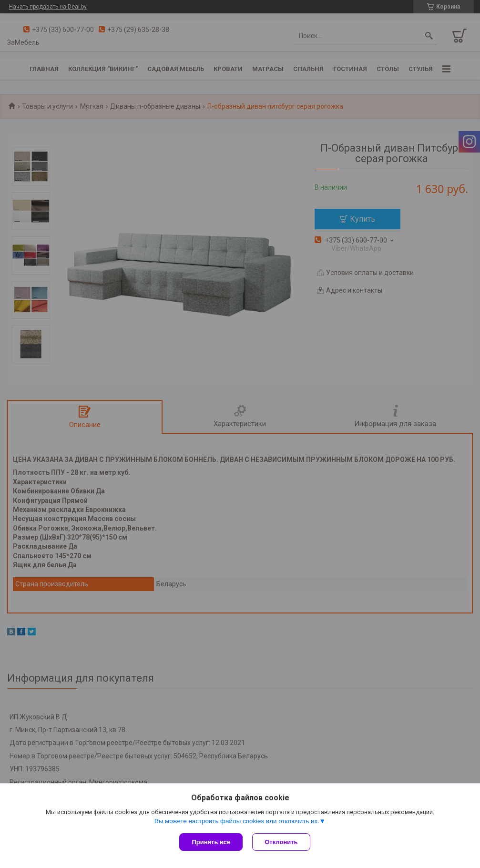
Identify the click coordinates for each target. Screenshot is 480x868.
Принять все (211, 842)
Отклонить (281, 842)
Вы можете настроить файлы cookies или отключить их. (237, 821)
